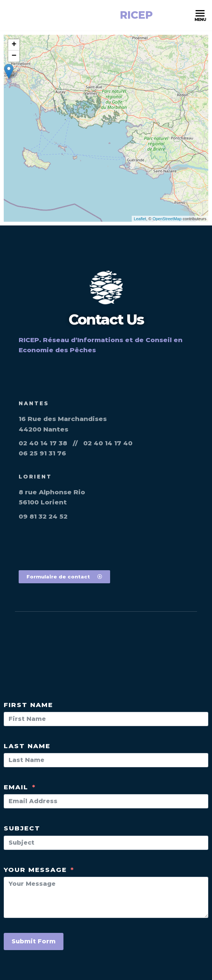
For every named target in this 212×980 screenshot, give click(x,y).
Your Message (35, 870)
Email (16, 787)
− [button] (14, 56)
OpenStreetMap (167, 219)
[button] (64, 577)
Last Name (27, 746)
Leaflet (140, 219)
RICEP (136, 15)
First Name (28, 705)
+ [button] (14, 45)
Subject (22, 828)
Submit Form (34, 941)
